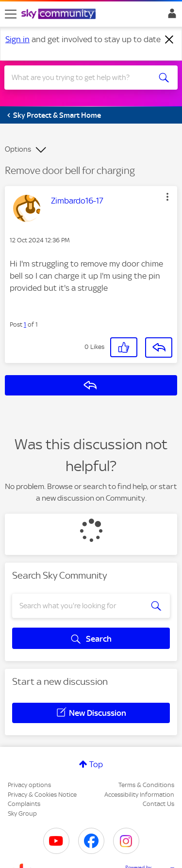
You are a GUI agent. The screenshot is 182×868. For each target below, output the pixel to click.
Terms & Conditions (146, 785)
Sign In (170, 16)
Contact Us (158, 804)
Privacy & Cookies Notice (42, 795)
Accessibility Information (139, 795)
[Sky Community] (60, 15)
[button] (167, 197)
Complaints (24, 804)
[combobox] (82, 78)
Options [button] (18, 149)
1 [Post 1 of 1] (25, 324)
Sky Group (22, 813)
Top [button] (96, 764)
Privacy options (29, 785)
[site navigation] (11, 14)
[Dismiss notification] (169, 40)
